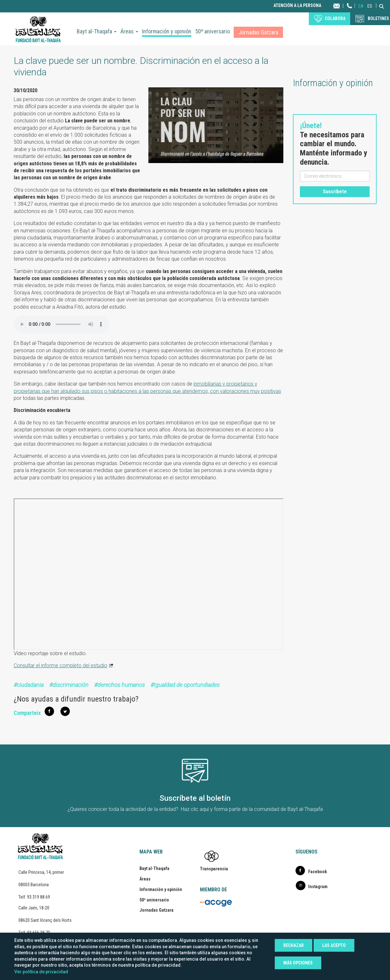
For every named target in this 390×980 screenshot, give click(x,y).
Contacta (343, 6)
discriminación (71, 685)
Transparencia (214, 869)
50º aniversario (213, 31)
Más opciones (298, 963)
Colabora (335, 18)
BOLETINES (378, 18)
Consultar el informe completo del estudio (60, 665)
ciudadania (30, 685)
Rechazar (294, 945)
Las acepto (334, 945)
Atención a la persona (297, 6)
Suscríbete (335, 192)
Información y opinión (167, 31)
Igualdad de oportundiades (187, 685)
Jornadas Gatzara (258, 32)
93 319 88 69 (39, 897)
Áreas (129, 31)
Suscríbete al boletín (195, 798)
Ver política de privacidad (41, 972)
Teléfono (350, 12)
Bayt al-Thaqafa (97, 31)
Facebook (318, 872)
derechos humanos (121, 685)
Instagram (318, 887)
